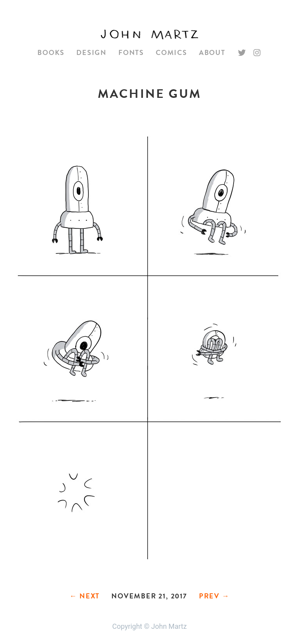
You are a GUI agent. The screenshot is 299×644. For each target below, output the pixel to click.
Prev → (214, 596)
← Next (84, 596)
